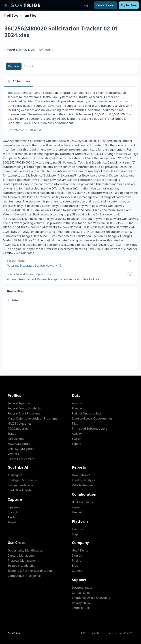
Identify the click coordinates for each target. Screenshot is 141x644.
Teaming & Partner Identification (30, 571)
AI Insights (15, 475)
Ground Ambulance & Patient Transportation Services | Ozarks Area (53, 279)
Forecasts (78, 408)
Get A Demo (80, 550)
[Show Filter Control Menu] (130, 261)
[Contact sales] (106, 5)
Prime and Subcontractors (90, 429)
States (12, 434)
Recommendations (20, 485)
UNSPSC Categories (21, 449)
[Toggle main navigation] (6, 5)
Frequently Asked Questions (91, 598)
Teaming (13, 522)
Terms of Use (81, 608)
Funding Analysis (83, 480)
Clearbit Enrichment (21, 459)
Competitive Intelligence (24, 576)
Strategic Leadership (22, 566)
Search (77, 439)
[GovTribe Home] (26, 5)
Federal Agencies (19, 403)
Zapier (76, 507)
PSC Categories (18, 429)
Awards (77, 403)
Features (78, 529)
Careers (77, 571)
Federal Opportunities (87, 413)
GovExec (117, 633)
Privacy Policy (81, 603)
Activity (77, 434)
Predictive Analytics (21, 490)
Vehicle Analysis (83, 485)
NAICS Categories (20, 424)
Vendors (13, 454)
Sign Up (77, 555)
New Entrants (81, 475)
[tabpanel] (70, 111)
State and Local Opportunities (92, 418)
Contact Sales (81, 593)
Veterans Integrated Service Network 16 (34, 266)
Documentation (83, 588)
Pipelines (14, 507)
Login (87, 5)
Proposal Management (23, 561)
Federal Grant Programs (24, 413)
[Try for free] (129, 5)
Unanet (77, 512)
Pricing (77, 561)
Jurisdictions (16, 439)
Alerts (11, 517)
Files (75, 424)
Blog (75, 566)
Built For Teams (82, 502)
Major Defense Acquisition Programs (32, 418)
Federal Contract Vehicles (25, 408)
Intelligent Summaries (23, 480)
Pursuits (13, 512)
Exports (77, 444)
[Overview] (14, 66)
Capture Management (23, 555)
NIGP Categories (19, 444)
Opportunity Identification (25, 550)
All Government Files (20, 16)
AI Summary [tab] (19, 81)
